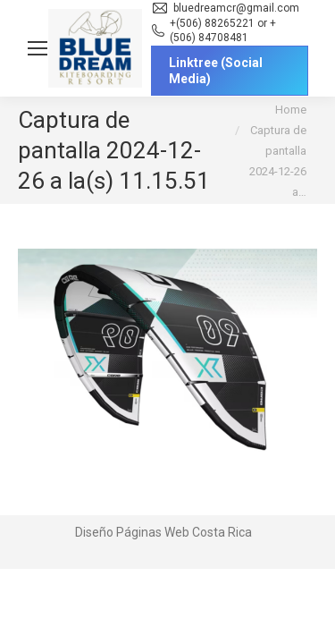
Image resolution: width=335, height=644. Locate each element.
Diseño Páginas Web (132, 532)
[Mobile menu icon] (38, 48)
